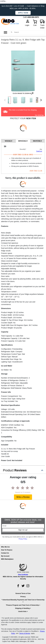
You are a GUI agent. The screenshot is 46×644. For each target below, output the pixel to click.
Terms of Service (25, 633)
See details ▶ (39, 115)
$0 (5, 146)
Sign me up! (23, 530)
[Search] (29, 32)
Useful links (22, 611)
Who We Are (5, 547)
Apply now (23, 13)
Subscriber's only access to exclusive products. (27, 163)
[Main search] (12, 32)
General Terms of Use (23, 593)
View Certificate (23, 574)
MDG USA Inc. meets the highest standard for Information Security (23, 578)
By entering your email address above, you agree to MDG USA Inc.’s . (23, 538)
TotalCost (39, 151)
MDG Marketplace (7, 559)
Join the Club (14, 24)
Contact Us (5, 553)
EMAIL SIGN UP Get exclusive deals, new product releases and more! (23, 521)
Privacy (23, 597)
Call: (25, 17)
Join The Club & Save (23, 155)
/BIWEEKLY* (23, 149)
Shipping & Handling (22, 608)
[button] (23, 604)
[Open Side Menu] (5, 32)
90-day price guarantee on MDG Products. (25, 166)
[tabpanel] (23, 158)
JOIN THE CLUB (36, 171)
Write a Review (23, 497)
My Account (5, 556)
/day (41, 149)
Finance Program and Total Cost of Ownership (22, 605)
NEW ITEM (31, 118)
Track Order (42, 26)
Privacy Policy (23, 539)
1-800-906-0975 (33, 17)
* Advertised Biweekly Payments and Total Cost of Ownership (23, 600)
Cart (35, 25)
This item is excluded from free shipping (23, 110)
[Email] (23, 526)
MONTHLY (37, 141)
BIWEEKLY (23, 141)
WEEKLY (9, 141)
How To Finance (7, 550)
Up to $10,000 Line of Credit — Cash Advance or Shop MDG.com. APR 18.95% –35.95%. (23, 7)
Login (28, 25)
